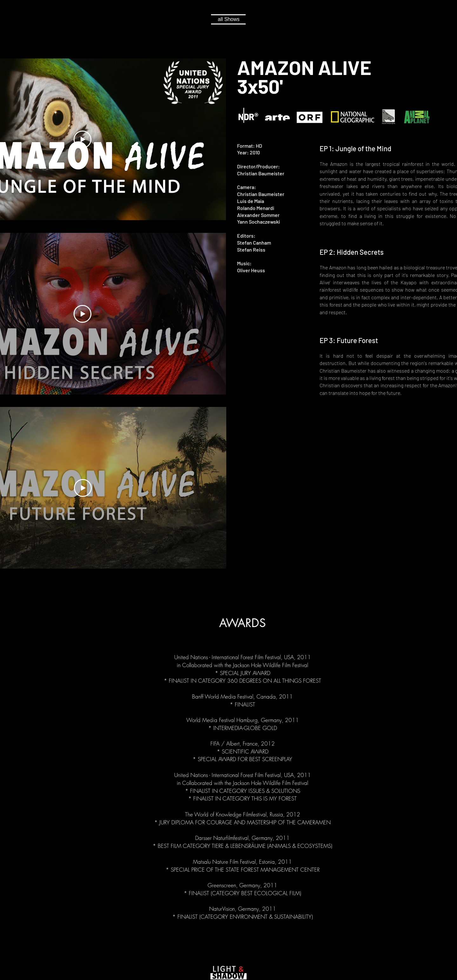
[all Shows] (228, 19)
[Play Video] (83, 139)
